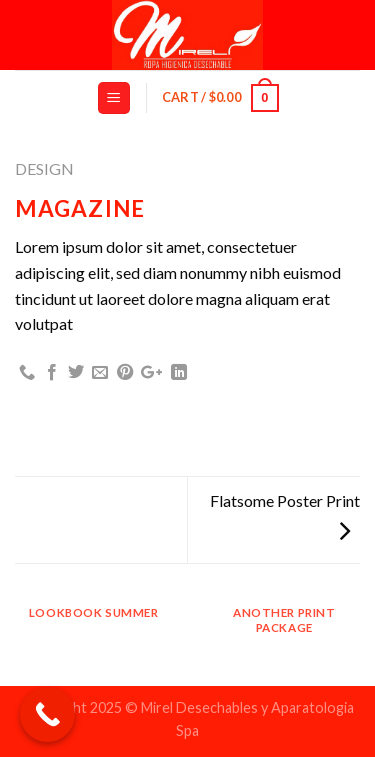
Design (44, 168)
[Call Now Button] (47, 714)
